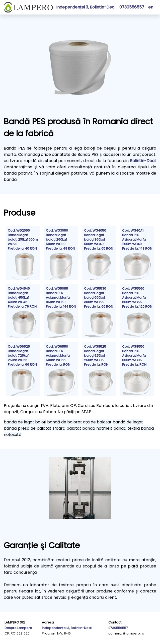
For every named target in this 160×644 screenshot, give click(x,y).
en (151, 7)
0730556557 (118, 628)
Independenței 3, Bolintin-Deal (86, 7)
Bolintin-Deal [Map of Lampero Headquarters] (143, 161)
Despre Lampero (18, 628)
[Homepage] (29, 7)
